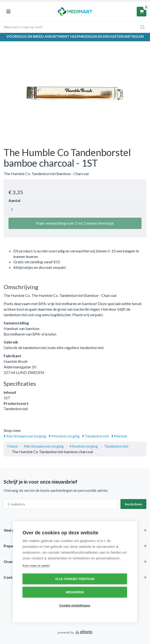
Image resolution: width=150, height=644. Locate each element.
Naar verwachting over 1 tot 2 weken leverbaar (75, 223)
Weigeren (75, 592)
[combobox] (75, 27)
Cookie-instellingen (75, 605)
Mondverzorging (64, 436)
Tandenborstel (95, 436)
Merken (119, 436)
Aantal (14, 200)
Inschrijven (133, 504)
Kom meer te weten (36, 566)
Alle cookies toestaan (75, 579)
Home (12, 446)
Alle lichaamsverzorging (25, 436)
